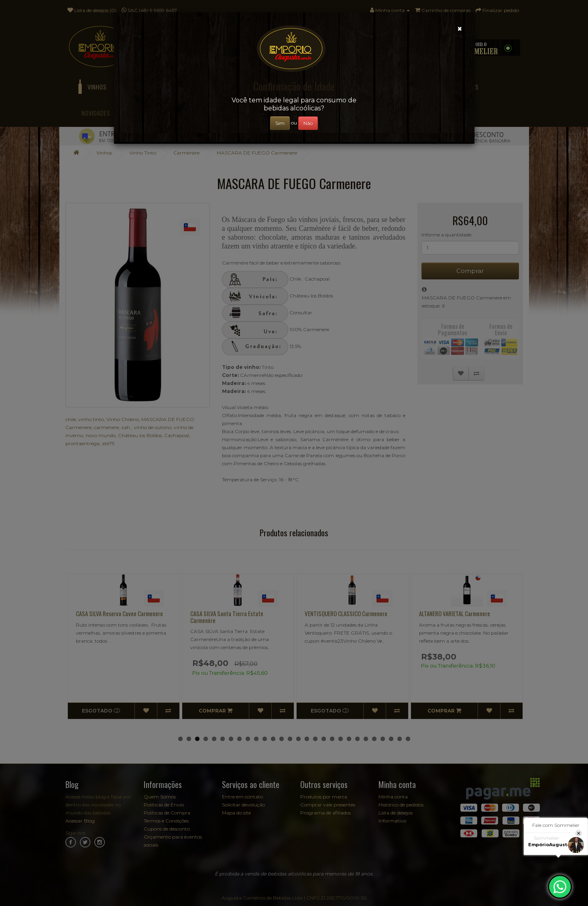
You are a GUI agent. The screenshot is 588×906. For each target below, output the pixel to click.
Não (308, 123)
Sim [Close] (280, 123)
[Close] (460, 29)
